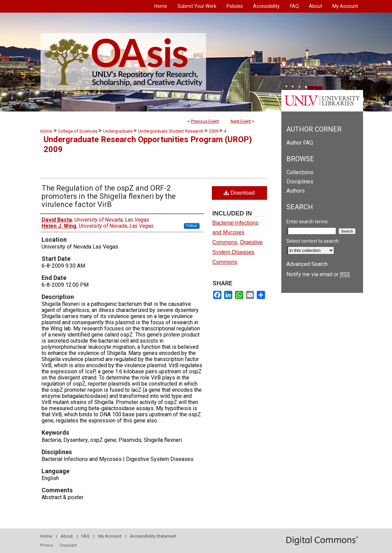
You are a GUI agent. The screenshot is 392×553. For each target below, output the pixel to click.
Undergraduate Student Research (171, 131)
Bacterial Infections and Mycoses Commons (236, 233)
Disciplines (300, 182)
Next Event (241, 121)
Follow (192, 226)
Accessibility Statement (153, 536)
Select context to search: (313, 241)
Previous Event (205, 121)
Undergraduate (118, 131)
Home (46, 131)
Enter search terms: (308, 222)
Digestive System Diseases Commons (238, 252)
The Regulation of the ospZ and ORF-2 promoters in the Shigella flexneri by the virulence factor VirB (109, 196)
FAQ (85, 536)
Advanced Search (307, 264)
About (67, 536)
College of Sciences (78, 131)
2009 (214, 131)
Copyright (68, 545)
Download (239, 193)
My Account (110, 536)
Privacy (47, 545)
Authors (296, 191)
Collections (300, 172)
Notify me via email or (318, 274)
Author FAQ (300, 143)
